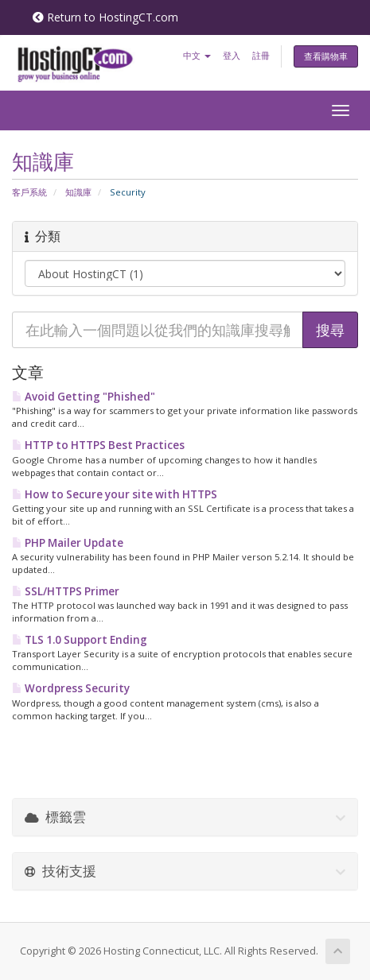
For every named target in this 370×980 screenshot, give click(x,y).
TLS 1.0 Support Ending (80, 640)
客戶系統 (29, 192)
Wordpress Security (71, 688)
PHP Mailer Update (68, 543)
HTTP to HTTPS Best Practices (98, 445)
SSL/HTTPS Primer (66, 591)
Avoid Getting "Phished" (84, 397)
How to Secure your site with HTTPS (115, 494)
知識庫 (78, 192)
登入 (232, 55)
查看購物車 (326, 56)
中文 (197, 55)
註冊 (261, 55)
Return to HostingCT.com (105, 17)
